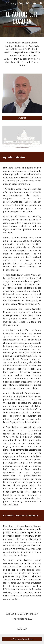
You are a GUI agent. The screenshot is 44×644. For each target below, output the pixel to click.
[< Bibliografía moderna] (22, 639)
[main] (22, 19)
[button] (3, 3)
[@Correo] (22, 118)
